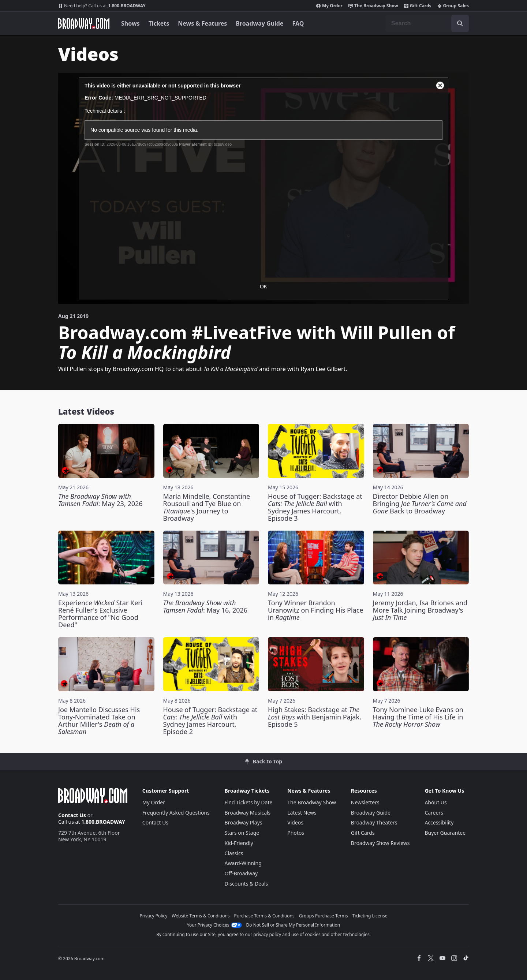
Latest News (302, 813)
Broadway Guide (259, 23)
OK (263, 287)
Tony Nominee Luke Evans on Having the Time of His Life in (418, 717)
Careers (434, 813)
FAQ (298, 23)
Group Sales (453, 6)
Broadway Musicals (248, 813)
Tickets (159, 23)
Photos (296, 833)
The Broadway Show (373, 6)
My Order (329, 6)
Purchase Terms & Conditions (264, 916)
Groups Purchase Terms (324, 916)
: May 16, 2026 (205, 606)
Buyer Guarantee (445, 833)
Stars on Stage (242, 833)
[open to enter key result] (460, 23)
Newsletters (365, 802)
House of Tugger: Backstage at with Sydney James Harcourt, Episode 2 (210, 721)
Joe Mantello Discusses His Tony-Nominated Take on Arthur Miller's (99, 721)
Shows (130, 23)
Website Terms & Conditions (201, 916)
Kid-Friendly (239, 843)
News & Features (202, 23)
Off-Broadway (241, 873)
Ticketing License (370, 916)
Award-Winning (243, 863)
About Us (436, 802)
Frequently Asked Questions (176, 813)
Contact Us (72, 815)
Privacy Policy (154, 916)
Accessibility (439, 822)
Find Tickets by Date (249, 802)
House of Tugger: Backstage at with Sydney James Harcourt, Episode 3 (315, 507)
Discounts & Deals (246, 884)
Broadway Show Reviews (380, 843)
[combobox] (427, 23)
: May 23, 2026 (100, 500)
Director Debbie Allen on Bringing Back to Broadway (420, 504)
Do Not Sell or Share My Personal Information (293, 925)
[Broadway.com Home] (84, 23)
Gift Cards (418, 6)
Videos (295, 822)
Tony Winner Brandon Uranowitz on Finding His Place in (316, 610)
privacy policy (267, 934)
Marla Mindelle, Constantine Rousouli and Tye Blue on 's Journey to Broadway (207, 507)
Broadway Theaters (374, 822)
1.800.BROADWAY (102, 6)
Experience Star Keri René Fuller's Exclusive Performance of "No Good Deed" (100, 614)
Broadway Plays (244, 822)
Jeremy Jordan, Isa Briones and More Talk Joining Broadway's (420, 610)
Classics (234, 853)
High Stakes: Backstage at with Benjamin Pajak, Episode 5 (315, 717)
